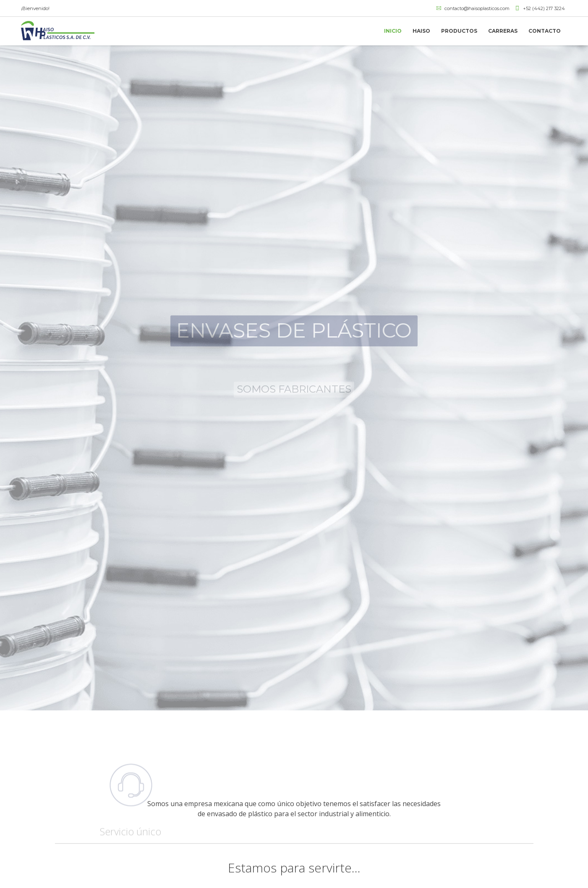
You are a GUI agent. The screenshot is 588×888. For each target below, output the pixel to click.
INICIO (393, 31)
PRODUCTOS (459, 31)
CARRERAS (503, 31)
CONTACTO (545, 31)
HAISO (421, 31)
